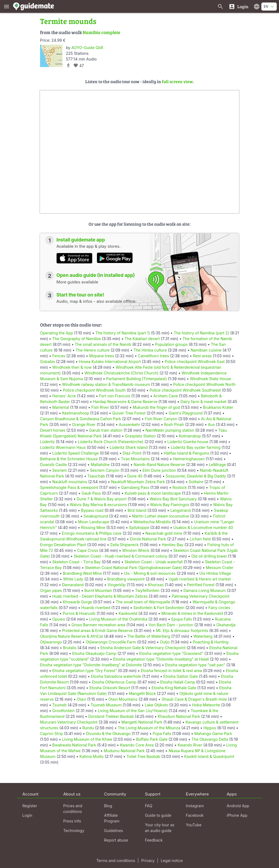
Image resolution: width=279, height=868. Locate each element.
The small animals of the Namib (103, 344)
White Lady (73, 579)
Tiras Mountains (135, 459)
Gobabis (48, 362)
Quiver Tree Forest (129, 413)
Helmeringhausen (189, 459)
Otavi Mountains (123, 699)
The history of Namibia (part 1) (123, 333)
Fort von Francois (115, 396)
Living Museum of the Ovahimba (118, 619)
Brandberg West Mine (82, 573)
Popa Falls (162, 734)
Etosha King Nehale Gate (174, 688)
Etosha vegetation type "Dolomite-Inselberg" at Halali (161, 659)
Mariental (61, 407)
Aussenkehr (129, 424)
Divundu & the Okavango (108, 734)
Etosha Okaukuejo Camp (94, 653)
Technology (74, 831)
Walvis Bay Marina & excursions (98, 505)
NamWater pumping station (170, 430)
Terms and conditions (116, 861)
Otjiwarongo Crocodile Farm (111, 642)
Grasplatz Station (140, 436)
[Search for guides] (220, 6)
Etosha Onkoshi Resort (110, 688)
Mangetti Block (142, 693)
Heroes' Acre (64, 396)
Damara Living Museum (205, 590)
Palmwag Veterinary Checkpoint (201, 596)
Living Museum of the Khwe (87, 739)
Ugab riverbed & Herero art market (200, 579)
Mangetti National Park (142, 722)
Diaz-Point (132, 453)
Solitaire (196, 482)
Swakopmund (96, 516)
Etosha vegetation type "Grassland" (171, 653)
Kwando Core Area (137, 745)
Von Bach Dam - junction (171, 625)
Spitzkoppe (139, 527)
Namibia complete (101, 32)
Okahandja (226, 625)
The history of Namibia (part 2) (201, 333)
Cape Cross (88, 550)
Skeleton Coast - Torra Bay (77, 562)
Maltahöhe (100, 465)
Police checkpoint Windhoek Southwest (185, 390)
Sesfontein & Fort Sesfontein (159, 608)
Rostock (180, 487)
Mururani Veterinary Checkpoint (69, 722)
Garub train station (106, 430)
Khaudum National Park (179, 716)
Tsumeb (60, 705)
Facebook (195, 815)
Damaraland (73, 585)
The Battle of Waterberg (149, 636)
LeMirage (217, 465)
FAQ (149, 806)
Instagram (195, 806)
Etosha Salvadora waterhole (116, 676)
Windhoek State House (210, 379)
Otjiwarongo (51, 642)
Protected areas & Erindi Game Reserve (97, 630)
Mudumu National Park (124, 751)
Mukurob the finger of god (156, 407)
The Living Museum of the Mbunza (149, 728)
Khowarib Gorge (78, 602)
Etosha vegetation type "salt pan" (195, 665)
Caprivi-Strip (51, 734)
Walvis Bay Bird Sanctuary (173, 499)
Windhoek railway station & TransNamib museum (106, 384)
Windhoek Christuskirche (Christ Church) (121, 373)
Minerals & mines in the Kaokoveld (192, 613)
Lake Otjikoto (156, 705)
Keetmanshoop (76, 413)
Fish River (100, 407)
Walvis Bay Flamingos (170, 505)
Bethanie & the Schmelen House (69, 459)
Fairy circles (219, 608)
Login (27, 815)
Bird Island (137, 510)
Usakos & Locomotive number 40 (203, 527)
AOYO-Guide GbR (87, 48)
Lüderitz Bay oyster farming (196, 447)
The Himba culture (150, 350)
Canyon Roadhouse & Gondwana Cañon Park (81, 419)
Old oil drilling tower (209, 556)
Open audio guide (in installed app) (96, 275)
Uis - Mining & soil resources (150, 573)
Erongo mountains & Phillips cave (92, 533)
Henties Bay (173, 545)
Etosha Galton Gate (181, 676)
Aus (211, 424)
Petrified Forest (201, 585)
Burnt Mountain (98, 590)
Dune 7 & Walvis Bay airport (102, 499)
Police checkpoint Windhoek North (204, 384)
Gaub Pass (91, 493)
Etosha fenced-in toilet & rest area (171, 671)
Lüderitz (47, 442)
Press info (72, 821)
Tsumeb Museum (106, 705)
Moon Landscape (93, 522)
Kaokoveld (128, 613)
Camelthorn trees (153, 356)
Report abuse (116, 840)
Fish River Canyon (161, 419)
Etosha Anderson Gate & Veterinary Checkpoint (143, 648)
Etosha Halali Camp (178, 682)
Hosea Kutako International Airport (110, 362)
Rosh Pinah (174, 424)
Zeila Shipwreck (124, 545)
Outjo (165, 642)
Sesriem (60, 470)
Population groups (171, 344)
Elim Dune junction (159, 470)
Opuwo (59, 619)
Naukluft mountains (70, 482)
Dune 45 (135, 476)
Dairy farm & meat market (203, 402)
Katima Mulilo (92, 756)
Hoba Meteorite (206, 705)
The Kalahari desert (142, 339)
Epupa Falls (182, 619)
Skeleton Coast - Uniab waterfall (154, 562)
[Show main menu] (7, 6)
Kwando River (190, 745)
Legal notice (172, 861)
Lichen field (200, 539)
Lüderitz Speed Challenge (76, 453)
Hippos (210, 728)
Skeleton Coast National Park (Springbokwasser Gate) (134, 568)
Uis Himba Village (215, 573)
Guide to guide (158, 815)
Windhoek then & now (72, 367)
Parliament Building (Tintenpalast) (137, 379)
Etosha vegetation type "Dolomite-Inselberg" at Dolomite (91, 665)
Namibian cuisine (206, 350)
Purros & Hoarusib (79, 613)
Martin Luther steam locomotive (161, 516)
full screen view (177, 81)
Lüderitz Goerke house (188, 442)
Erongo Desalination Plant (63, 545)
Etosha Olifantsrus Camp (114, 682)
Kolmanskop (190, 436)
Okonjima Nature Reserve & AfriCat (72, 636)
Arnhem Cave (166, 396)
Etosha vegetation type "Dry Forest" (85, 671)
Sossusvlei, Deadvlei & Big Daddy (196, 476)
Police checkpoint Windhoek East (195, 362)
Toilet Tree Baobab (143, 756)
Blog (108, 806)
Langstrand (181, 510)
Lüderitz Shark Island (128, 447)
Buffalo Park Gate (152, 739)
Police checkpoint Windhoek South (94, 390)
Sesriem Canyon (105, 470)
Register (30, 806)
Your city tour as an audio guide (160, 828)
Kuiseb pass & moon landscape (153, 493)
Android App (238, 806)
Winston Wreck (136, 550)
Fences (59, 356)
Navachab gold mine (164, 533)
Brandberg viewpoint (126, 579)
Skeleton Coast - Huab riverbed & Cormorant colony (121, 556)
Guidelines (113, 831)
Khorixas (156, 585)
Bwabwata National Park (74, 745)
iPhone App (237, 815)
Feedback (154, 840)
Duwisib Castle (53, 465)
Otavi (81, 699)
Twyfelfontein (147, 590)
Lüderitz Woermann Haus (63, 447)
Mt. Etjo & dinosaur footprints (182, 630)
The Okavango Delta (210, 739)
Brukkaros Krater (218, 407)
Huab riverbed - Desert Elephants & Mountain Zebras (100, 596)
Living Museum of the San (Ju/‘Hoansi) (133, 711)
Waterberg (203, 636)
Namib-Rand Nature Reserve (159, 465)
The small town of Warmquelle (143, 602)
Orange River (84, 424)
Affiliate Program (112, 818)
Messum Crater (219, 568)
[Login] (239, 6)
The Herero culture (93, 350)
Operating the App (57, 333)
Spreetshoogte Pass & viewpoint (69, 487)
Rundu (88, 728)
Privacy (148, 861)
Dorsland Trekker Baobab (111, 716)
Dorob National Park (148, 539)
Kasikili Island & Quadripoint (209, 756)
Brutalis (70, 648)
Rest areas (202, 356)
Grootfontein (63, 711)
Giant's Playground (186, 413)
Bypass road (92, 510)
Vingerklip (117, 585)
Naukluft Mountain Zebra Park (138, 482)
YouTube (194, 825)
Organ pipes (51, 590)
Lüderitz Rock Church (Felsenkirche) (111, 442)
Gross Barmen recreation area (98, 625)
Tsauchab (96, 476)
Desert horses (53, 430)
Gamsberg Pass (135, 487)
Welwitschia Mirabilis (152, 522)
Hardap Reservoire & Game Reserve (125, 402)
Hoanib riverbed (96, 608)
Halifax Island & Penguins (186, 453)
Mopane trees (101, 356)
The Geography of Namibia (77, 339)
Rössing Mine (93, 527)
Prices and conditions (73, 809)
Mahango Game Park (213, 734)
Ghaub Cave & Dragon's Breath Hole (194, 699)
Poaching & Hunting (211, 642)
